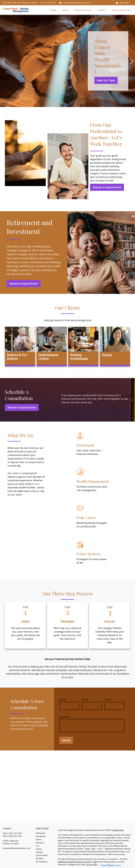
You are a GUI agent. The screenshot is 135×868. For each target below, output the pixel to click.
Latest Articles (42, 855)
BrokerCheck (118, 830)
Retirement (40, 833)
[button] (53, 10)
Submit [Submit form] (66, 740)
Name (63, 700)
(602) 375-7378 (15, 833)
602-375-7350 (48, 3)
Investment (41, 836)
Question (65, 717)
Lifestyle (39, 852)
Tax (37, 846)
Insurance (40, 843)
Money (39, 849)
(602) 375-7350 (15, 836)
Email (85, 700)
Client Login (122, 3)
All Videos (40, 858)
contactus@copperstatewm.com (75, 3)
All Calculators (42, 862)
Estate (38, 839)
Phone (108, 700)
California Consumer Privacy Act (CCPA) (75, 862)
